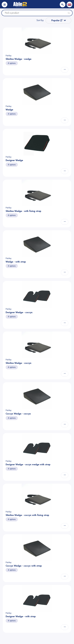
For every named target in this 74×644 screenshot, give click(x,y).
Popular (57, 20)
